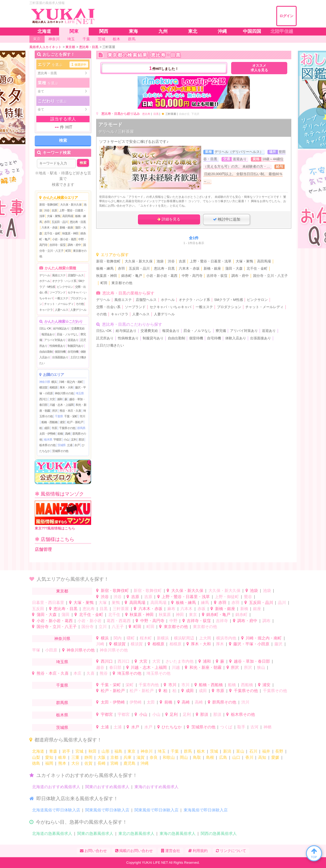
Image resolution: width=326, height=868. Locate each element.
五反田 (38, 609)
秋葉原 (165, 614)
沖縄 (145, 763)
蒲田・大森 (234, 269)
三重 (75, 757)
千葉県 (59, 416)
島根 (210, 757)
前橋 (60, 434)
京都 (114, 757)
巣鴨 (116, 602)
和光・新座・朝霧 (205, 667)
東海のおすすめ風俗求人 (156, 787)
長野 (279, 751)
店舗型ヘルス (76, 275)
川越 (176, 667)
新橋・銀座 (66, 227)
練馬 (205, 602)
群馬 (188, 751)
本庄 (77, 673)
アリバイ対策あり (55, 340)
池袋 (160, 261)
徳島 (36, 763)
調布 (266, 621)
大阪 (102, 757)
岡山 (184, 757)
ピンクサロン (65, 287)
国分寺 (88, 627)
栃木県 (48, 439)
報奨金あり (48, 334)
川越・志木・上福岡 (61, 405)
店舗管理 (43, 549)
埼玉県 (80, 393)
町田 (68, 251)
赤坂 (201, 609)
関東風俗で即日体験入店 (107, 810)
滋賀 (141, 757)
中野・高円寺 (192, 276)
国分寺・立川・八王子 (270, 276)
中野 (173, 621)
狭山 (261, 667)
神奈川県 (45, 382)
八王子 (118, 627)
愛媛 (275, 757)
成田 (47, 428)
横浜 (54, 382)
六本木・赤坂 (49, 227)
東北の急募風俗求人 (136, 833)
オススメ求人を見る (259, 68)
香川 (249, 757)
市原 (54, 428)
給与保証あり (61, 328)
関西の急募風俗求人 (219, 833)
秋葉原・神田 (70, 233)
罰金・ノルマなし (68, 334)
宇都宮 (57, 439)
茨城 (214, 751)
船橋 (232, 685)
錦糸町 (241, 614)
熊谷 (104, 673)
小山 (66, 439)
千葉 (175, 751)
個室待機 (60, 352)
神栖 (267, 727)
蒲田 (65, 614)
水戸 (77, 445)
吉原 (54, 210)
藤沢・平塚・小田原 (251, 644)
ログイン (286, 16)
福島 (118, 751)
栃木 (201, 751)
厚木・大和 (66, 387)
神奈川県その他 (64, 393)
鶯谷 (248, 597)
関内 (118, 638)
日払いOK (45, 328)
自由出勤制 (46, 352)
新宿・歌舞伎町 (49, 205)
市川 (82, 416)
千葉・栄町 (71, 416)
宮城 (79, 751)
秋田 (92, 751)
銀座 (257, 609)
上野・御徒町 (227, 597)
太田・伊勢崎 (47, 434)
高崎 (68, 434)
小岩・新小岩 (90, 621)
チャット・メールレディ (59, 304)
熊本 (62, 763)
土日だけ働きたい (110, 345)
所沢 (55, 411)
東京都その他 (122, 283)
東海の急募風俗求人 (178, 833)
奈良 (154, 757)
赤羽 (47, 222)
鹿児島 (129, 763)
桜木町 (146, 638)
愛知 (49, 757)
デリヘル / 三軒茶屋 (116, 131)
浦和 (60, 399)
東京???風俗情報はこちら (63, 515)
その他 (80, 304)
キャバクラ (46, 310)
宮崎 (114, 763)
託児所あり (105, 338)
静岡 (88, 757)
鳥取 (197, 757)
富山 (240, 751)
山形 (106, 751)
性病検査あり (57, 346)
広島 (223, 757)
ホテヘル (45, 281)
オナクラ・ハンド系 (64, 281)
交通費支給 (78, 328)
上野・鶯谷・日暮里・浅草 (211, 261)
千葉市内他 (149, 685)
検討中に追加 (227, 219)
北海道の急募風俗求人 (52, 833)
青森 (53, 751)
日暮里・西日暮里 (48, 602)
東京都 (62, 591)
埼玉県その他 (129, 673)
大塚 (103, 602)
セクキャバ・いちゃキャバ (170, 307)
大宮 (52, 399)
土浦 (69, 445)
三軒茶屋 (121, 609)
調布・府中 (74, 245)
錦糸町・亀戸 (132, 276)
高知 (262, 757)
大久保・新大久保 (71, 205)
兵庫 (127, 757)
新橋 (244, 609)
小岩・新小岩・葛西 (64, 239)
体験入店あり (236, 338)
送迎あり (73, 340)
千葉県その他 (67, 428)
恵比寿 (146, 114)
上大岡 (205, 638)
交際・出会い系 (108, 307)
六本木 (186, 609)
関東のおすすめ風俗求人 (107, 787)
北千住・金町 (52, 233)
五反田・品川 (60, 222)
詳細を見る (169, 219)
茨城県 (61, 445)
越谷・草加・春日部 (252, 661)
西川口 (43, 399)
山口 (236, 757)
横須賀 (43, 387)
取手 (241, 727)
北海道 (38, 751)
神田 (180, 614)
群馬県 (81, 428)
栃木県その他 (47, 445)
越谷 (100, 667)
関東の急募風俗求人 (95, 833)
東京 (193, 614)
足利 (74, 439)
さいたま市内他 (179, 661)
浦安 (62, 422)
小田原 (51, 650)
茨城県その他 (60, 451)
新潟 (227, 751)
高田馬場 (68, 216)
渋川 (245, 702)
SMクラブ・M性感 (228, 300)
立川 (103, 627)
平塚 (36, 650)
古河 (254, 727)
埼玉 (162, 751)
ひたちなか (172, 727)
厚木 (220, 644)
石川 (253, 751)
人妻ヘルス (61, 310)
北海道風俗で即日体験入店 (56, 810)
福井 (266, 751)
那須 (81, 439)
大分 (75, 763)
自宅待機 (73, 352)
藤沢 (278, 644)
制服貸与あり (76, 346)
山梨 (36, 757)
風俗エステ (59, 275)
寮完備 (221, 331)
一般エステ (61, 298)
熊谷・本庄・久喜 (70, 411)
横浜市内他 (226, 638)
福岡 (49, 763)
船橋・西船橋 (49, 422)
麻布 (171, 609)
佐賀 (88, 763)
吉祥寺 (222, 621)
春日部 (115, 667)
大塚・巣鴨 (53, 216)
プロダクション (229, 307)
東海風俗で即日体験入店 (206, 810)
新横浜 (163, 638)
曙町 (131, 638)
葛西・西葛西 (119, 621)
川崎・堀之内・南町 (71, 382)
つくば (226, 727)
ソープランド (57, 292)
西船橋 (247, 685)
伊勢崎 (136, 702)
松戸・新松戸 (75, 422)
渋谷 (47, 210)
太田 (151, 702)
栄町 (130, 685)
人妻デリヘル (78, 310)
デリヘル (45, 275)
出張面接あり (60, 357)
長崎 (102, 763)
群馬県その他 (224, 702)
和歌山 (169, 757)
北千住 (114, 614)
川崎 (100, 644)
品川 (282, 602)
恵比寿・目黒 (78, 222)
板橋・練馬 (105, 269)
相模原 (53, 387)
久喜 (91, 673)
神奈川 (147, 751)
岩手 (66, 751)
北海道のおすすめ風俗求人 (56, 787)
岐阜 (62, 757)
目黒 (156, 114)
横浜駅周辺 (184, 638)
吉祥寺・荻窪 (57, 245)
